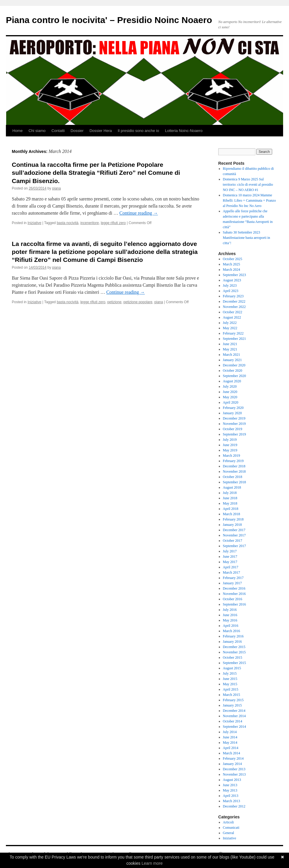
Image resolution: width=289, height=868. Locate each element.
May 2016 (230, 620)
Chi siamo (37, 131)
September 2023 (234, 275)
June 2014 (230, 737)
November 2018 (234, 471)
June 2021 (230, 344)
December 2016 (234, 588)
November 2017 (234, 535)
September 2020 (234, 376)
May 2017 (230, 562)
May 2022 (230, 328)
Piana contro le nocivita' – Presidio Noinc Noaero (109, 20)
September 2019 (234, 434)
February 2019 (233, 461)
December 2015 (234, 647)
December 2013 (234, 769)
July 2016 (230, 610)
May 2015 (230, 684)
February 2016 (233, 636)
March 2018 (231, 514)
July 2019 (230, 440)
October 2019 (233, 429)
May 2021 (230, 349)
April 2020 (231, 402)
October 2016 (233, 599)
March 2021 (231, 355)
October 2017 (233, 541)
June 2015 (230, 679)
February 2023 (233, 296)
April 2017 (231, 567)
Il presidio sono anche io (138, 131)
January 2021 (232, 360)
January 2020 (232, 413)
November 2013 (234, 774)
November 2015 (234, 652)
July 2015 (230, 673)
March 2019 (231, 456)
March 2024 (231, 270)
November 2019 (234, 424)
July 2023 (230, 285)
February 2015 (233, 700)
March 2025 (231, 264)
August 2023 (232, 280)
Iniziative (34, 223)
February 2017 (233, 578)
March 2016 (231, 631)
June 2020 (230, 392)
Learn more (152, 863)
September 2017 (234, 546)
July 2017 (230, 551)
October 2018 (233, 477)
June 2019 (230, 445)
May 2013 (230, 790)
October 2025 (233, 259)
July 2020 (230, 386)
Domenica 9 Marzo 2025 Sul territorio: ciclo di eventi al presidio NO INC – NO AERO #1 (248, 185)
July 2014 (230, 732)
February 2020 (233, 408)
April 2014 (231, 748)
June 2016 (230, 615)
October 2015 (233, 657)
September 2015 (234, 663)
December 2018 (234, 466)
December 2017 (234, 530)
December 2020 (234, 365)
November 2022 (234, 307)
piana (56, 188)
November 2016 (234, 594)
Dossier (77, 131)
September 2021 (234, 339)
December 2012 (234, 806)
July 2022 (230, 323)
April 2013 (231, 796)
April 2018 (231, 509)
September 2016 (234, 604)
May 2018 (230, 503)
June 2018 (230, 498)
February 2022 (233, 333)
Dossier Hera (101, 131)
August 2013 (232, 780)
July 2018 (230, 493)
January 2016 (232, 642)
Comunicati (231, 828)
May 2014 (230, 743)
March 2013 (231, 801)
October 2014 (233, 721)
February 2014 (233, 758)
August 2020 (232, 381)
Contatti (58, 131)
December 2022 (234, 301)
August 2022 (232, 317)
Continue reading (139, 213)
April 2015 (231, 689)
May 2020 (230, 397)
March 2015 (231, 695)
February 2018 (233, 519)
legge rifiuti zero (113, 223)
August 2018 (232, 487)
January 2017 (232, 583)
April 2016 (231, 626)
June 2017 (230, 557)
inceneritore (90, 223)
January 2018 (232, 525)
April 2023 (231, 291)
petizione (114, 302)
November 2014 (234, 716)
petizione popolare (138, 302)
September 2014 (234, 727)
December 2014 (234, 711)
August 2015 (232, 668)
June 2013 (230, 785)
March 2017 (231, 572)
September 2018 (234, 482)
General (229, 833)
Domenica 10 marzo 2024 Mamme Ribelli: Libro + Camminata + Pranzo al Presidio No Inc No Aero (249, 200)
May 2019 (230, 450)
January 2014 (232, 764)
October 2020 (233, 371)
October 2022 (233, 312)
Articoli (228, 822)
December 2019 (234, 418)
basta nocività (67, 223)
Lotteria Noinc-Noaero (184, 131)
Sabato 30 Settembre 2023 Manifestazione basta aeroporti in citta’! (247, 238)
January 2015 (232, 705)
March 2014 (231, 753)
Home (18, 131)
